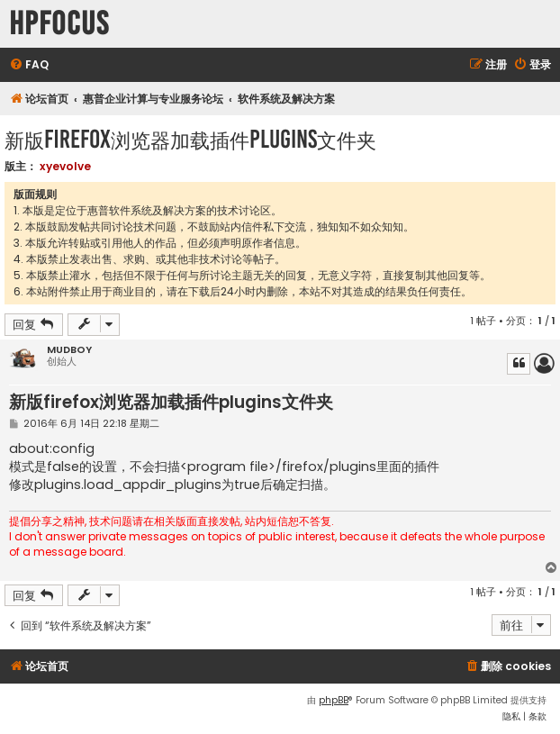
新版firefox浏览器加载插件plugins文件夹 (190, 139)
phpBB (334, 700)
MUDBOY (69, 350)
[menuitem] (29, 65)
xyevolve (65, 166)
